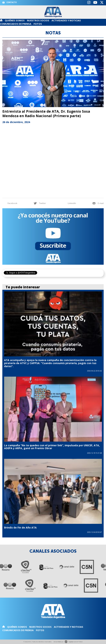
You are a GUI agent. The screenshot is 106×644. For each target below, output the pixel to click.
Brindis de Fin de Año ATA (20, 528)
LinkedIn (69, 203)
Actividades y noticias (66, 20)
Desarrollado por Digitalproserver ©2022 (68, 642)
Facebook (10, 203)
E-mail (98, 203)
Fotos (38, 24)
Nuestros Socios (38, 20)
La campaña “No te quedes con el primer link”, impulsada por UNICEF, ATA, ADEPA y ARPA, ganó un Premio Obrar (52, 447)
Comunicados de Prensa (16, 24)
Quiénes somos (15, 20)
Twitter (40, 203)
